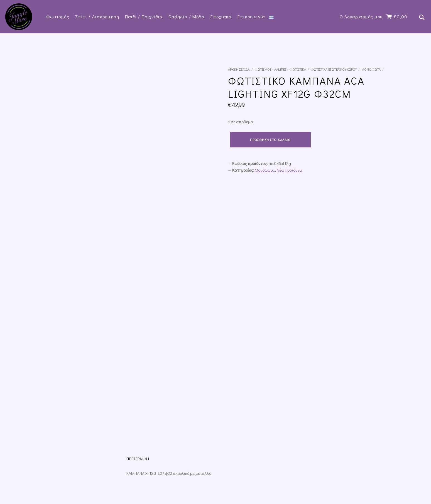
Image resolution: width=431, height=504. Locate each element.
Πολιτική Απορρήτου (33, 446)
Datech (118, 481)
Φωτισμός (58, 17)
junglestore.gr (75, 481)
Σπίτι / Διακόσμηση (97, 17)
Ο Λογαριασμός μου (361, 17)
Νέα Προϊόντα (289, 170)
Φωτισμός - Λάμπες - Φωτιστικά (280, 69)
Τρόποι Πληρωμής (211, 446)
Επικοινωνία (251, 17)
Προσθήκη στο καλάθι (270, 140)
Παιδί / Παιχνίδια (144, 17)
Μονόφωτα (371, 69)
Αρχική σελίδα (239, 69)
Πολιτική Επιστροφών (126, 446)
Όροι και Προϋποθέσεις (79, 446)
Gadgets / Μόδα (187, 17)
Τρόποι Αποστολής (170, 446)
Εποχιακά (221, 17)
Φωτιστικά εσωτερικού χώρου (334, 69)
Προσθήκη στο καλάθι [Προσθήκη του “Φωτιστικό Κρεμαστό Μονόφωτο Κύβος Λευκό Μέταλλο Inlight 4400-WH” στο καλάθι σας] (61, 399)
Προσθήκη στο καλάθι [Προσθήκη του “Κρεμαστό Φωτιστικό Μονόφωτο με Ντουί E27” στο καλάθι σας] (184, 393)
